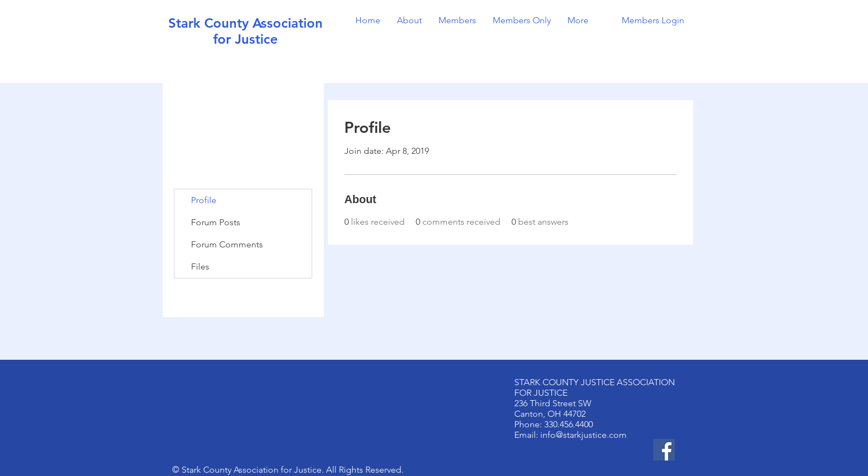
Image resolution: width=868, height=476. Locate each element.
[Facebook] (664, 450)
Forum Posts (216, 222)
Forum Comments (227, 244)
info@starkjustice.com (583, 435)
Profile (204, 200)
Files (200, 267)
